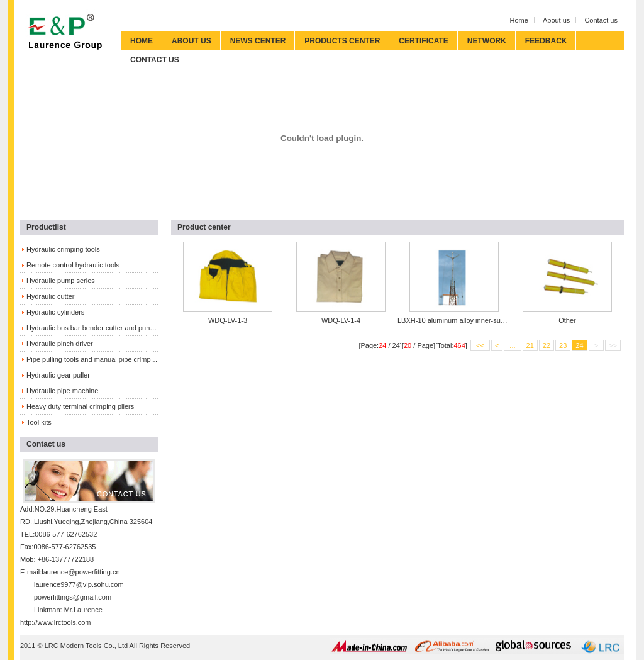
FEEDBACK (546, 41)
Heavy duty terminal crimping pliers (80, 406)
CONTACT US (155, 60)
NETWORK (487, 41)
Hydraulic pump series (61, 281)
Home (519, 20)
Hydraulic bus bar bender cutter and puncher (92, 328)
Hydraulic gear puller (58, 375)
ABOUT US (192, 41)
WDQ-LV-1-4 (341, 320)
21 (530, 345)
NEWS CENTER (258, 41)
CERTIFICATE (423, 41)
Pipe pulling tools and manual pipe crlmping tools (92, 359)
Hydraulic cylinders (55, 312)
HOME (142, 41)
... (512, 345)
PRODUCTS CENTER (342, 41)
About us (556, 20)
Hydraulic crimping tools (63, 249)
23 (563, 345)
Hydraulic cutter (50, 296)
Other (567, 320)
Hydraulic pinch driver (60, 344)
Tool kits (39, 422)
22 (547, 345)
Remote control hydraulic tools (73, 265)
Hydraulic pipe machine (62, 391)
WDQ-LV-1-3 (228, 320)
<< (480, 345)
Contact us (601, 20)
